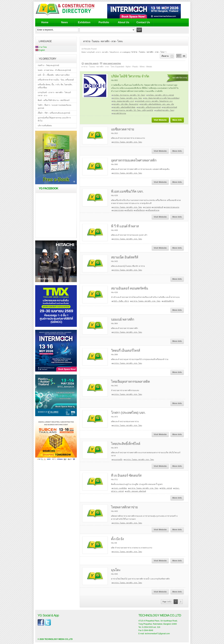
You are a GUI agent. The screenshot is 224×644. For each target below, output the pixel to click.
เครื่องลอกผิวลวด (153, 210)
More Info (177, 120)
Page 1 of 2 (167, 602)
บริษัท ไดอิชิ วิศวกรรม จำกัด (130, 76)
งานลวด (148, 207)
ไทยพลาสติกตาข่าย (124, 507)
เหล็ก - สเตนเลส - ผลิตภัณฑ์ (136, 491)
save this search (92, 63)
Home (45, 22)
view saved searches (112, 63)
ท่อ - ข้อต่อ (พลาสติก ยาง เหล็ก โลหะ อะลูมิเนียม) (162, 98)
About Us (123, 22)
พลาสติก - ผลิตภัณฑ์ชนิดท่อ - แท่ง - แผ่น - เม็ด (158, 104)
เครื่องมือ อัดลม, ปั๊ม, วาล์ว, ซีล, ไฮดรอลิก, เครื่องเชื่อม (55, 86)
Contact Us (143, 22)
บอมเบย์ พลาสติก (123, 319)
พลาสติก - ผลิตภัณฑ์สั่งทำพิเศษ (124, 107)
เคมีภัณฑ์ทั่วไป (169, 301)
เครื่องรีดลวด (140, 210)
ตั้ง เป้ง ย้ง (117, 539)
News (64, 22)
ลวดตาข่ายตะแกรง (172, 207)
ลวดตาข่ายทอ (119, 210)
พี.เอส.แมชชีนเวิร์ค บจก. (127, 191)
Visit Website (160, 120)
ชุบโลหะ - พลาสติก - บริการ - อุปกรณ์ (161, 95)
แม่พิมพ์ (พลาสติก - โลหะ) (165, 110)
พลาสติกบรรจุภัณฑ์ (170, 107)
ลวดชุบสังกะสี (158, 207)
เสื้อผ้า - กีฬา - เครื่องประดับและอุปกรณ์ (54, 113)
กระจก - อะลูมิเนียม (120, 488)
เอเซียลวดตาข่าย (122, 129)
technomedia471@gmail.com (157, 634)
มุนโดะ (116, 570)
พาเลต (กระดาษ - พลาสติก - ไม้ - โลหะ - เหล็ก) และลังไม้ (133, 110)
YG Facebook (48, 188)
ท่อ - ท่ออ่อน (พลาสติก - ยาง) (124, 101)
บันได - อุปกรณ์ (167, 488)
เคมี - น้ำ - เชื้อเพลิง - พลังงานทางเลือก (54, 75)
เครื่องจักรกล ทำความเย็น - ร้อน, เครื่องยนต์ (56, 80)
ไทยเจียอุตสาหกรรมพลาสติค (130, 382)
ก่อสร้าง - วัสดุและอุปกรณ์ (48, 65)
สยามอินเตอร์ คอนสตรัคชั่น (129, 288)
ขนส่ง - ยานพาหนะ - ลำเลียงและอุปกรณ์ (54, 70)
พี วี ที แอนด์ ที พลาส (125, 226)
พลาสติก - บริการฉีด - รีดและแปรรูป (126, 104)
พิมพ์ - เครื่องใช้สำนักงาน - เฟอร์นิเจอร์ (54, 100)
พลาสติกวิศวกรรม (120, 113)
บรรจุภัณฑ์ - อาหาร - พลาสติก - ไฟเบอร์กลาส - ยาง (54, 94)
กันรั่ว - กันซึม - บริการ (121, 301)
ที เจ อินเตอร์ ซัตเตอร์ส (126, 475)
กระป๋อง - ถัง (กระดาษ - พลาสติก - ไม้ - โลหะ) (129, 95)
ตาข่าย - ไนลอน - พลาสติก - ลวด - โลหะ (128, 98)
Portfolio (104, 22)
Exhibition (84, 22)
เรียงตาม (165, 56)
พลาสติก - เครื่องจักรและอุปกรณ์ (150, 107)
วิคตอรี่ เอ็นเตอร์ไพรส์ (126, 350)
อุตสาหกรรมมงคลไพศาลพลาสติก (134, 160)
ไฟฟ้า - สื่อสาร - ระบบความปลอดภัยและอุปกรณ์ (55, 107)
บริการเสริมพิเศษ (45, 126)
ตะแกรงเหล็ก (118, 460)
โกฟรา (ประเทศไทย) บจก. (128, 413)
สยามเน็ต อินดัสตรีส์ (125, 257)
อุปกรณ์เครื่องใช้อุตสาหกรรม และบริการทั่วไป (54, 119)
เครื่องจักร (130, 210)
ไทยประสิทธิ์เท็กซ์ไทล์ (126, 444)
